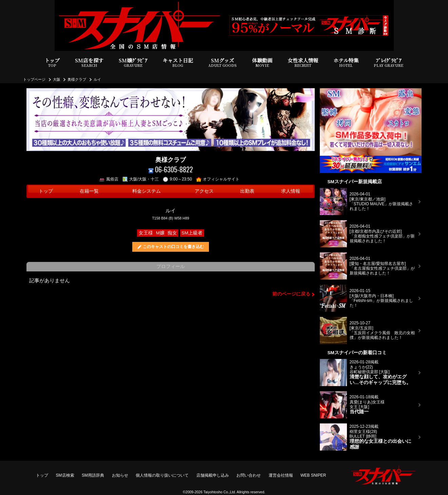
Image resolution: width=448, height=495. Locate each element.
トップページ (34, 79)
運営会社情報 (281, 475)
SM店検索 (65, 475)
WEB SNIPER (313, 475)
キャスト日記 (178, 63)
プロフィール (171, 266)
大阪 (57, 79)
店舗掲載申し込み (213, 475)
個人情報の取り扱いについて (162, 475)
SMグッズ (222, 63)
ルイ (97, 79)
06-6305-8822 (171, 169)
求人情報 (291, 191)
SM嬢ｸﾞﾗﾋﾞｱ (133, 63)
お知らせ (120, 475)
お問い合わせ (249, 475)
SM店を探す (89, 63)
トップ (52, 63)
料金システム (147, 191)
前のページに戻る (291, 294)
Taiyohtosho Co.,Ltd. (220, 492)
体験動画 (262, 63)
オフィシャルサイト (218, 179)
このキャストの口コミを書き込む (173, 247)
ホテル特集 (346, 63)
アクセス (204, 191)
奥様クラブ (77, 79)
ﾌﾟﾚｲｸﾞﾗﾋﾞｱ (388, 63)
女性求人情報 (303, 63)
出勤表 (247, 191)
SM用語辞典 (93, 475)
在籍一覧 (89, 191)
